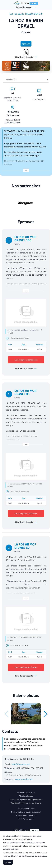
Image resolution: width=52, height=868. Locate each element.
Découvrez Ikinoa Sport (26, 792)
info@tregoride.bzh (21, 764)
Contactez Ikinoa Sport (26, 808)
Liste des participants (26, 368)
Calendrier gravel (26, 7)
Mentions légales (26, 796)
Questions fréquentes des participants (26, 803)
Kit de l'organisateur (26, 819)
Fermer (8, 862)
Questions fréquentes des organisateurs (26, 799)
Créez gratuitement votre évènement (26, 812)
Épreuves (26, 44)
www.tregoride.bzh (24, 779)
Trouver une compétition (26, 815)
